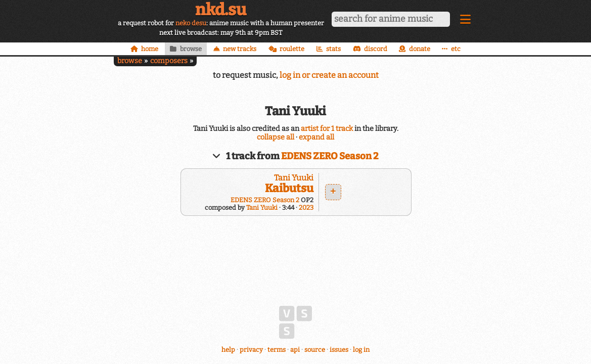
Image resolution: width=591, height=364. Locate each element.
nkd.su (221, 10)
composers (169, 61)
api (295, 350)
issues (339, 350)
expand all (316, 137)
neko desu (191, 23)
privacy (251, 350)
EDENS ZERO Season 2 (330, 156)
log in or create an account (329, 75)
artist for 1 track (327, 129)
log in (361, 350)
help (228, 350)
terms (277, 350)
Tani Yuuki (294, 178)
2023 (306, 208)
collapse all (276, 137)
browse (130, 61)
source (315, 350)
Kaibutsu (289, 188)
